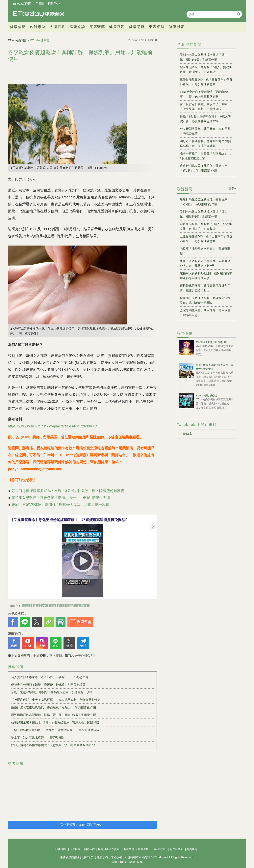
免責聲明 (192, 849)
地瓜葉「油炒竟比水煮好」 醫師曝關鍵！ (39, 737)
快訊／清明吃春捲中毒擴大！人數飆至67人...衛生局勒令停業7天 (54, 745)
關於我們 (89, 849)
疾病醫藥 (97, 27)
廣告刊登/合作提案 (109, 849)
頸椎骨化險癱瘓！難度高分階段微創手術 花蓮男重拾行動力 (205, 288)
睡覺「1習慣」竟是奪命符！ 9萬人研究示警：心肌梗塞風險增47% (205, 119)
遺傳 (52, 606)
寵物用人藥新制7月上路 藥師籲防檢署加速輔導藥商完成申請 (206, 276)
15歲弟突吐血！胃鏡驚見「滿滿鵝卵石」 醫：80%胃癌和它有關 (204, 94)
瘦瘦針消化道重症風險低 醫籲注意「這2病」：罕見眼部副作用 (54, 707)
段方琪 (27, 606)
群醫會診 (77, 27)
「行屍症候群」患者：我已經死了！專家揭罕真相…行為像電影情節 (56, 700)
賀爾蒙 (70, 606)
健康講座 (137, 27)
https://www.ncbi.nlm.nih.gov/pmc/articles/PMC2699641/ (52, 426)
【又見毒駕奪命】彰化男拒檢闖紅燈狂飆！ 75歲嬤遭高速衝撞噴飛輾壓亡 (69, 520)
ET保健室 (186, 434)
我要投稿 (61, 849)
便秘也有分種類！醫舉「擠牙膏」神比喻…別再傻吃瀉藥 (48, 685)
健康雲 (39, 14)
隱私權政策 (159, 849)
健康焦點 (18, 27)
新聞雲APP (55, 4)
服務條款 (143, 849)
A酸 (45, 606)
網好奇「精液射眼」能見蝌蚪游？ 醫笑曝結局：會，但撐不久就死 (205, 143)
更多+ (232, 188)
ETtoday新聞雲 (22, 4)
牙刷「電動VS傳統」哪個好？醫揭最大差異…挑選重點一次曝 (60, 505)
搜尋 (239, 14)
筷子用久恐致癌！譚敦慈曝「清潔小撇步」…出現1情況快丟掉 (61, 498)
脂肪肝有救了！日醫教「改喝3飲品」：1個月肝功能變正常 (206, 156)
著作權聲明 (176, 849)
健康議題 (117, 27)
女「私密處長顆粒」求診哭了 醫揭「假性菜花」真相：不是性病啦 (204, 106)
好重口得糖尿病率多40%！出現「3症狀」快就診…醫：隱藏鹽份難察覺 (68, 491)
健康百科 (83, 606)
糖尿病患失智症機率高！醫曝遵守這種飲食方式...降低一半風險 (205, 300)
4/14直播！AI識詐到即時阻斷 (212, 342)
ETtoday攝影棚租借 (206, 396)
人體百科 (58, 27)
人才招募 (75, 849)
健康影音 (177, 27)
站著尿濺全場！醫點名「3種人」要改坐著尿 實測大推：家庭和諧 (55, 722)
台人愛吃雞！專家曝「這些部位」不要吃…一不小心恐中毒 (50, 677)
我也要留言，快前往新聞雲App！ (82, 825)
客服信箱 (129, 849)
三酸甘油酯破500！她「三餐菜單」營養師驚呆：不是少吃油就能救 (55, 730)
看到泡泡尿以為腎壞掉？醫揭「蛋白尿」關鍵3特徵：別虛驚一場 (54, 715)
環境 (61, 606)
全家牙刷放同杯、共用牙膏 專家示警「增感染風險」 (205, 131)
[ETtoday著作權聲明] (80, 656)
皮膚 (37, 606)
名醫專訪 (38, 27)
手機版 (40, 4)
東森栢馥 (157, 27)
